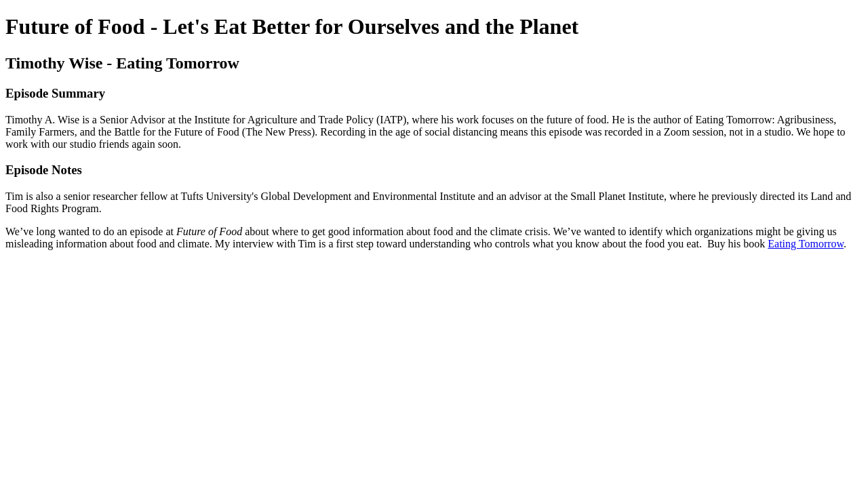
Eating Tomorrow (806, 244)
